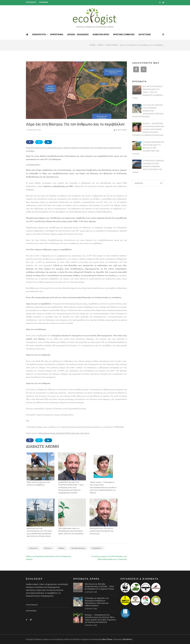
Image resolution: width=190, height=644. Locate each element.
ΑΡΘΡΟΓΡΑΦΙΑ (57, 35)
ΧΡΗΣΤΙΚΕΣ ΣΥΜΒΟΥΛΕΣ (124, 35)
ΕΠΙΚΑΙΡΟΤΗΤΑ (39, 35)
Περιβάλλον (97, 548)
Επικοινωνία (44, 2)
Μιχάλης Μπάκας (78, 548)
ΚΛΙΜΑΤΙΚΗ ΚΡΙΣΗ (101, 35)
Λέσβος (61, 548)
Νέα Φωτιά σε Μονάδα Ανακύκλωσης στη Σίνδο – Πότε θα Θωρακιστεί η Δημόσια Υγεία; (99, 586)
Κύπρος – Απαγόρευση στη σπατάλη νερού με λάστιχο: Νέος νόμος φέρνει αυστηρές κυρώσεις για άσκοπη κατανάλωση (101, 618)
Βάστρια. (48, 548)
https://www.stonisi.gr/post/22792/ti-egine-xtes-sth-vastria (64, 433)
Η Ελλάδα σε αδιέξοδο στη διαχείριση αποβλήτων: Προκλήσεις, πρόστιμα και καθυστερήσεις (97, 602)
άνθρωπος (33, 548)
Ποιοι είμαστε (31, 2)
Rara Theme (107, 639)
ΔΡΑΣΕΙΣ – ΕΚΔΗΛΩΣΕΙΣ (78, 35)
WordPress (128, 639)
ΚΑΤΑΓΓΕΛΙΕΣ (145, 35)
